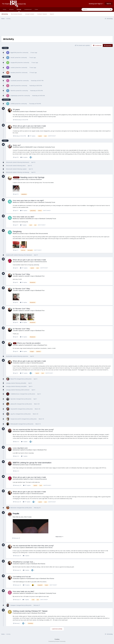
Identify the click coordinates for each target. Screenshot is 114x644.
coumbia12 (13, 81)
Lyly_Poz (13, 414)
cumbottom (16, 593)
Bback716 (13, 379)
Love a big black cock (20, 448)
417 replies (32, 136)
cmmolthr (15, 276)
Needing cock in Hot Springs (32, 177)
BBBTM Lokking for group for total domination (32, 463)
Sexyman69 (14, 409)
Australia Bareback (36, 465)
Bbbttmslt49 (29, 147)
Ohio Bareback (28, 255)
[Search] (90, 9)
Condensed (97, 45)
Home (5, 9)
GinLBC (13, 58)
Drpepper (13, 605)
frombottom (16, 111)
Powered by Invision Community (57, 641)
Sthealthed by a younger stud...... (24, 562)
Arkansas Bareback (36, 179)
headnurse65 (10, 255)
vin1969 (13, 104)
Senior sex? (17, 145)
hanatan (13, 73)
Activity (19, 10)
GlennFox (13, 91)
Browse (11, 9)
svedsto (13, 68)
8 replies (26, 570)
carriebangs (26, 172)
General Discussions (38, 128)
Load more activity (57, 629)
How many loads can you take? (23, 217)
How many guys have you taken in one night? (28, 200)
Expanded (108, 45)
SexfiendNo (9, 356)
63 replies (24, 210)
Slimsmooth (9, 162)
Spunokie (13, 399)
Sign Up (109, 4)
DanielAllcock (30, 219)
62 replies (24, 351)
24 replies (24, 157)
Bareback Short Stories (46, 431)
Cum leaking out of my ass (22, 577)
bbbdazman (16, 431)
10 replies (26, 585)
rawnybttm (24, 386)
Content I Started (42, 14)
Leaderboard (28, 9)
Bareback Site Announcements (39, 233)
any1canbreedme (18, 262)
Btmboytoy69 (14, 424)
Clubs (36, 9)
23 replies (24, 282)
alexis (24, 166)
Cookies (57, 639)
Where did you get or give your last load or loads (29, 126)
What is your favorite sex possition (29, 343)
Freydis (16, 514)
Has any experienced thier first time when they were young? (33, 430)
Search (52, 14)
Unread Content (30, 14)
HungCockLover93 (16, 419)
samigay (8, 383)
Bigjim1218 (13, 53)
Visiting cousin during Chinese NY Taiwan (30, 611)
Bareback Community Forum (38, 111)
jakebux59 (13, 404)
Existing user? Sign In (96, 4)
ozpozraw (25, 356)
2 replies (24, 442)
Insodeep (29, 450)
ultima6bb (23, 383)
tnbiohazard (26, 162)
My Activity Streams (17, 14)
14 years (16, 109)
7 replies (23, 225)
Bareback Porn (40, 276)
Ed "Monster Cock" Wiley (21, 274)
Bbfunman (13, 508)
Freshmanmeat (30, 579)
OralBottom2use (15, 394)
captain (25, 169)
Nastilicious (16, 202)
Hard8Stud (16, 147)
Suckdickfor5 (28, 345)
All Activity (5, 14)
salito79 (13, 86)
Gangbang (17, 231)
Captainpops (14, 96)
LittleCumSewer (25, 390)
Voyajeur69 (14, 63)
